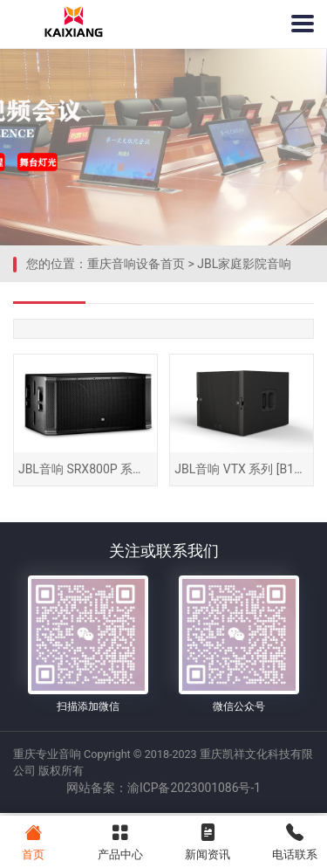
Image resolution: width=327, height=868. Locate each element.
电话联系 (294, 840)
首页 (33, 840)
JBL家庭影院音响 (244, 264)
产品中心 (120, 840)
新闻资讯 (207, 840)
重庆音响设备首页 (136, 264)
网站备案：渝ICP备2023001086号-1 (163, 792)
